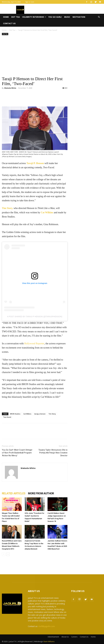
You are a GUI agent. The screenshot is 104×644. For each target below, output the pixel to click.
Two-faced (7, 417)
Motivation (79, 17)
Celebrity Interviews (34, 17)
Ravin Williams (49, 642)
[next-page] (8, 554)
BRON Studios (15, 414)
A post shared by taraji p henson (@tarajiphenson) (35, 317)
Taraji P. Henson (35, 163)
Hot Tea (16, 17)
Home (6, 17)
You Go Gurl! (55, 17)
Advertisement (53, 637)
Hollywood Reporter (34, 344)
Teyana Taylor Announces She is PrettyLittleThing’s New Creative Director (53, 453)
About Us (65, 637)
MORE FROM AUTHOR (41, 493)
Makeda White (10, 88)
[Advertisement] (35, 56)
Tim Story (52, 414)
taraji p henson (40, 414)
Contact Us (9, 23)
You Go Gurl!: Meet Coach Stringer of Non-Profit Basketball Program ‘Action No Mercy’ (17, 453)
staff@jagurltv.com (47, 626)
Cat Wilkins (47, 212)
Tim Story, (7, 208)
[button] (99, 17)
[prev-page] (4, 554)
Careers (74, 637)
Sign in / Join (30, 2)
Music (67, 17)
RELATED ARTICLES (14, 493)
